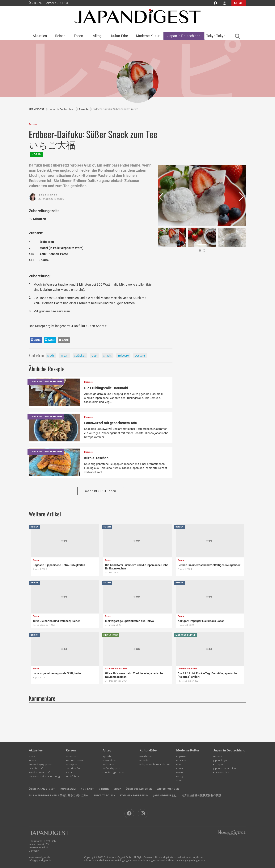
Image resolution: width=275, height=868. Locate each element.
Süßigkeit (80, 355)
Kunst (180, 768)
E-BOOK (104, 789)
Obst (94, 355)
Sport (179, 780)
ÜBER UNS (36, 3)
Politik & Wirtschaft (40, 772)
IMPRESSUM (68, 789)
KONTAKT (87, 789)
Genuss (218, 756)
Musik (180, 772)
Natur (69, 772)
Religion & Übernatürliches (155, 764)
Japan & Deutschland (225, 768)
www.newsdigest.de (40, 857)
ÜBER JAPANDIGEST (42, 789)
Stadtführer (72, 776)
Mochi (51, 355)
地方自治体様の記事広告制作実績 (201, 795)
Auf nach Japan (111, 768)
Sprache (107, 756)
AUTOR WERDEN (168, 789)
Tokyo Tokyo (216, 36)
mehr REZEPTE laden (101, 491)
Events (33, 760)
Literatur (181, 760)
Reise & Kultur (221, 772)
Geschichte (146, 756)
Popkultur (182, 756)
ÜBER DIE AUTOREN (139, 789)
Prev (162, 198)
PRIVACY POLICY (104, 795)
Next (242, 198)
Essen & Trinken (75, 760)
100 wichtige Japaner (41, 764)
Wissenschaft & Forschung (44, 776)
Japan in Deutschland (184, 36)
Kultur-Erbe (120, 36)
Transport (71, 764)
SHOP (239, 3)
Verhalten (108, 764)
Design (180, 776)
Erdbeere (123, 355)
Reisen (60, 36)
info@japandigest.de (40, 860)
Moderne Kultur (148, 36)
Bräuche (144, 760)
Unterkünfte (73, 768)
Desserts (140, 355)
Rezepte (218, 764)
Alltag (97, 36)
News (32, 756)
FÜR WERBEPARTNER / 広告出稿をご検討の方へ (59, 795)
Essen (78, 36)
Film (178, 764)
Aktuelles (40, 36)
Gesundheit (109, 760)
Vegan (64, 355)
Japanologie (220, 760)
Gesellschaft (36, 768)
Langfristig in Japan (114, 772)
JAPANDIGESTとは (57, 3)
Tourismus (72, 756)
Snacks (108, 355)
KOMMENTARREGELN (134, 795)
